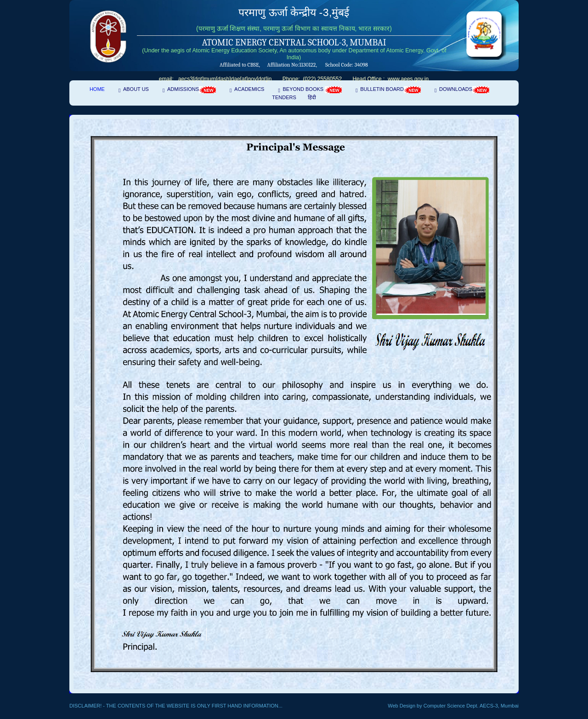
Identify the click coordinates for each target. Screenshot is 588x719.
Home (97, 89)
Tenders (284, 97)
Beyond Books (312, 90)
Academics (249, 89)
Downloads (464, 90)
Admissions (192, 90)
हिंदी (312, 97)
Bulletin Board (390, 90)
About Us (136, 89)
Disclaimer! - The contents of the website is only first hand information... (176, 706)
